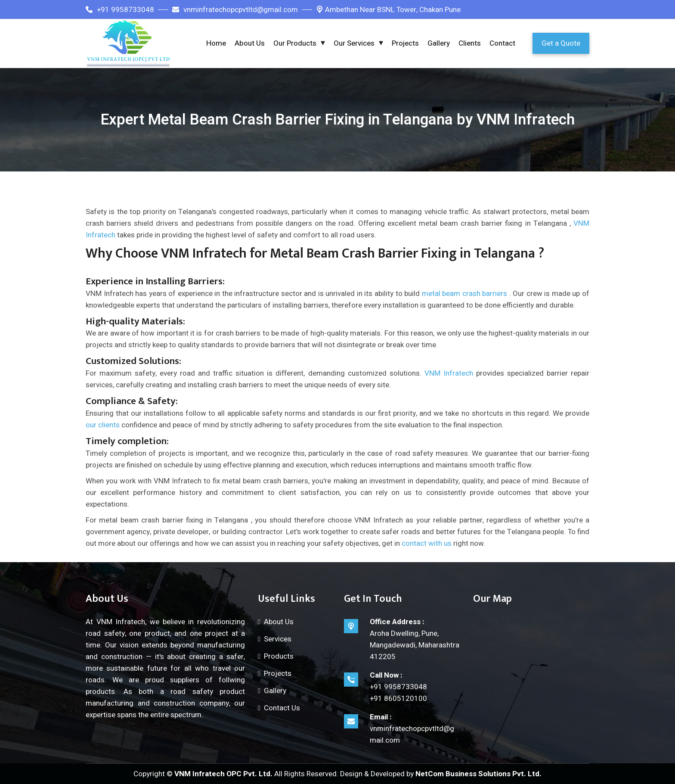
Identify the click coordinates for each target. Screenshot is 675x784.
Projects (405, 43)
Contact (502, 43)
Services (278, 639)
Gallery (439, 43)
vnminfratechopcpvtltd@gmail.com (235, 10)
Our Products (295, 43)
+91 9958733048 (120, 10)
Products (279, 656)
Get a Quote (561, 43)
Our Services (354, 43)
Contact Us (282, 708)
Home (216, 43)
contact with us (427, 543)
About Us (250, 43)
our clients (103, 425)
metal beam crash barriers (465, 294)
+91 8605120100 (398, 698)
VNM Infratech (449, 373)
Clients (470, 43)
